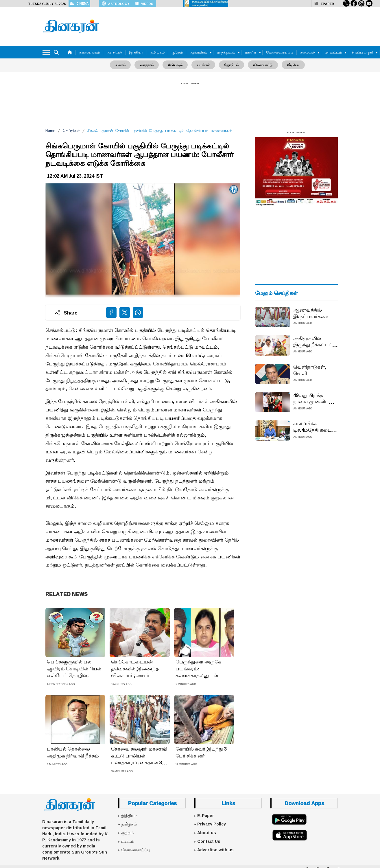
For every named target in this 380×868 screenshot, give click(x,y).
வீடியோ (290, 65)
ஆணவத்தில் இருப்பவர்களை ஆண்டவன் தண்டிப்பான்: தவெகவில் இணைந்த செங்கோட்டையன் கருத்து (314, 313)
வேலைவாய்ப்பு (280, 52)
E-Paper (206, 815)
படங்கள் (203, 65)
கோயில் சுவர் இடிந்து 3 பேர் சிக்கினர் (201, 752)
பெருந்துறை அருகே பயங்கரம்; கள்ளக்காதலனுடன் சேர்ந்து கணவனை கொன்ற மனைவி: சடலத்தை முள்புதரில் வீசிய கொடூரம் (199, 669)
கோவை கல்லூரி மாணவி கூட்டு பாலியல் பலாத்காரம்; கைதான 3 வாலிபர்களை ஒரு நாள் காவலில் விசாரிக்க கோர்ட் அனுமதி (139, 756)
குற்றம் (177, 52)
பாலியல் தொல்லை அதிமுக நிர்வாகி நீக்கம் (73, 752)
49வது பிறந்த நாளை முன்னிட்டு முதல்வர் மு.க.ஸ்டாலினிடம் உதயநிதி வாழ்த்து (314, 398)
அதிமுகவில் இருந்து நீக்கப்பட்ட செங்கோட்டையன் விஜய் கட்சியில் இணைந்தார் (315, 341)
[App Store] (289, 835)
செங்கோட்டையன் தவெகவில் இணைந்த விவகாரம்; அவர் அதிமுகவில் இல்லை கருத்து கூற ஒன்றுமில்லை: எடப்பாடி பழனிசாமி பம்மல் (139, 669)
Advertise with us (215, 849)
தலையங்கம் (90, 52)
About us (207, 832)
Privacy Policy (212, 824)
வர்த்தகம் (149, 65)
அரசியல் (114, 52)
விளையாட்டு (260, 65)
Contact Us (209, 841)
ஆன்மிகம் (198, 52)
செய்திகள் (71, 131)
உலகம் (124, 65)
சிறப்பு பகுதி (362, 52)
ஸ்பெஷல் (176, 65)
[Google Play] (289, 819)
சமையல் (308, 52)
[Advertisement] (236, 25)
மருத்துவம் (226, 52)
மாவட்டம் (333, 52)
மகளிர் (251, 52)
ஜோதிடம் (230, 65)
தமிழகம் (157, 52)
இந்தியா (136, 52)
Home (50, 131)
